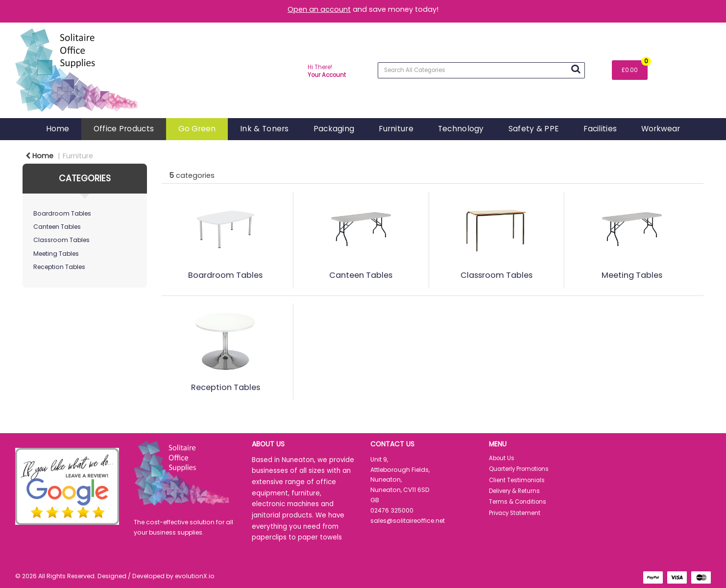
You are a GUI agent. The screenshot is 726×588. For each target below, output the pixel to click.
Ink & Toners (264, 129)
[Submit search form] (576, 69)
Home (58, 129)
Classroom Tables (61, 240)
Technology (461, 129)
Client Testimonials (517, 480)
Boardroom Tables (62, 213)
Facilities (600, 129)
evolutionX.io (195, 576)
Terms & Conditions (518, 502)
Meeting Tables (56, 254)
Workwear (661, 129)
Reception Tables (59, 267)
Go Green (197, 129)
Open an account (319, 9)
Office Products (124, 129)
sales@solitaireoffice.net (408, 521)
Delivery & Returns (514, 491)
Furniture (396, 129)
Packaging (334, 129)
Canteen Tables (57, 227)
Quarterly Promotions (519, 469)
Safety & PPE (534, 129)
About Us (502, 458)
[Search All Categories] (481, 70)
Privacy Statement (515, 513)
